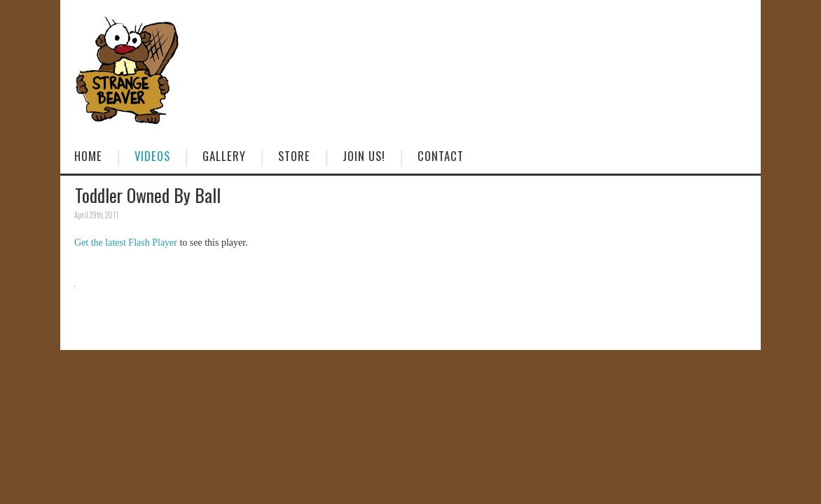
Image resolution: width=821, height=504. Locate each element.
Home (88, 156)
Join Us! (364, 156)
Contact (441, 156)
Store (294, 156)
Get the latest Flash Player (126, 243)
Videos (152, 156)
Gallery (224, 156)
